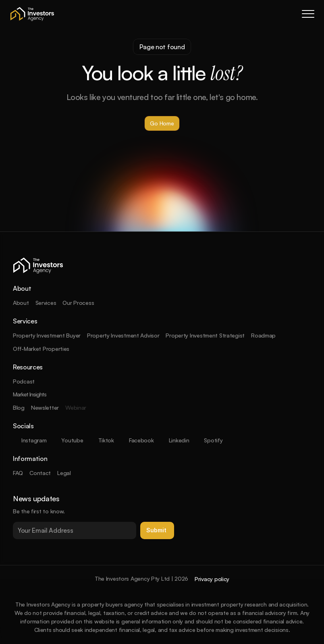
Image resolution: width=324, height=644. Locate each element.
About (21, 303)
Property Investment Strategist (205, 335)
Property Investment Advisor (123, 335)
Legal (64, 473)
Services (46, 303)
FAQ (18, 473)
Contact (40, 473)
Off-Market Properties (41, 349)
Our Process (78, 303)
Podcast (24, 381)
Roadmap (263, 335)
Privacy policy (212, 579)
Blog (19, 407)
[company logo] (32, 14)
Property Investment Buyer (47, 335)
